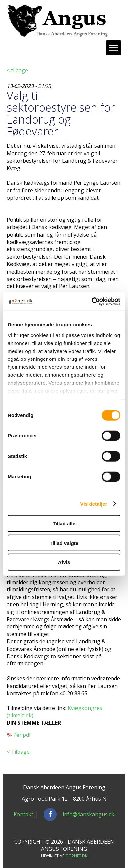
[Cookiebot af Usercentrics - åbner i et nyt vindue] (92, 301)
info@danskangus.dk (89, 814)
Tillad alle (64, 524)
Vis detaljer (94, 503)
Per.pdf (22, 735)
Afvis (64, 562)
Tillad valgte (64, 543)
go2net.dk (76, 856)
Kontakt (23, 814)
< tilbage (17, 70)
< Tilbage (18, 752)
